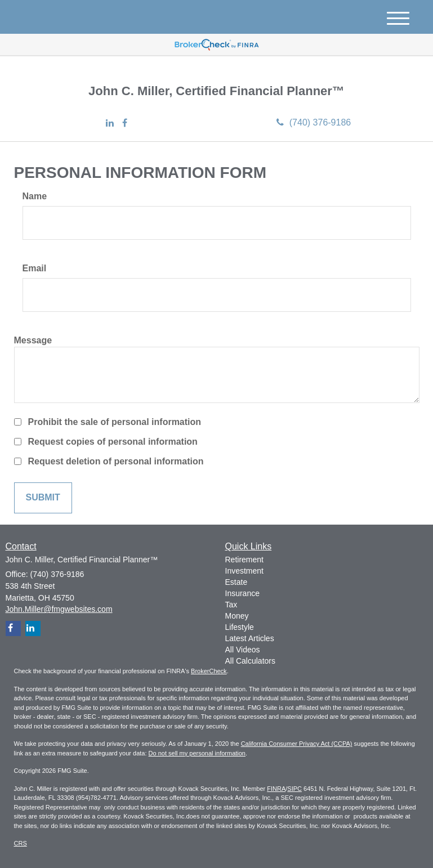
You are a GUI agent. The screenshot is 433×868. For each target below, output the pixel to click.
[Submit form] (43, 498)
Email (35, 268)
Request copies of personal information (113, 442)
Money (237, 616)
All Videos (243, 650)
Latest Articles (250, 638)
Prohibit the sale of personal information (115, 422)
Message (33, 340)
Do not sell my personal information (197, 753)
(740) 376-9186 (314, 122)
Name (35, 196)
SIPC (294, 789)
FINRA (276, 789)
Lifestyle (240, 627)
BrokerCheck (209, 671)
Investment (244, 571)
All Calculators (250, 661)
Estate (236, 582)
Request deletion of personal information (116, 461)
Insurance (242, 593)
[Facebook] (125, 124)
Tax (231, 605)
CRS (21, 843)
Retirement (244, 560)
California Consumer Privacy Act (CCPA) (297, 744)
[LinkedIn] (110, 124)
